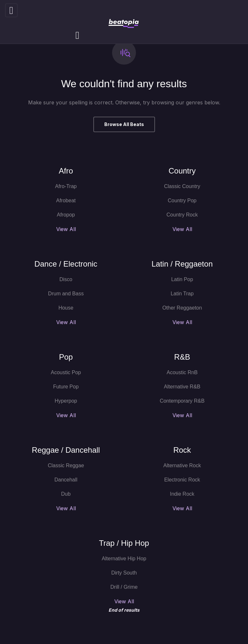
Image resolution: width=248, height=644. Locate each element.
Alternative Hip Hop (124, 559)
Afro (66, 171)
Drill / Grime (124, 587)
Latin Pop (182, 279)
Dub (66, 494)
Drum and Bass (66, 294)
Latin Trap (182, 294)
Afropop (66, 215)
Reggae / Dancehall (66, 450)
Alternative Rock (182, 465)
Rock (182, 450)
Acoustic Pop (66, 372)
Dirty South (124, 573)
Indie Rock (182, 494)
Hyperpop (66, 401)
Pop (66, 357)
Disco (66, 279)
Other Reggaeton (182, 308)
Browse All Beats (124, 124)
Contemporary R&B (182, 401)
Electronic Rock (182, 480)
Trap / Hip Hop (124, 543)
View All (66, 229)
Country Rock (182, 215)
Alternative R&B (182, 387)
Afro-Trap (66, 186)
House (66, 308)
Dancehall (66, 480)
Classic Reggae (66, 465)
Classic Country (182, 186)
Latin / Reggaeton (182, 264)
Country (182, 171)
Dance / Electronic (66, 264)
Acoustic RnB (182, 372)
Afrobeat (66, 201)
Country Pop (182, 201)
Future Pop (66, 387)
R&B (182, 357)
